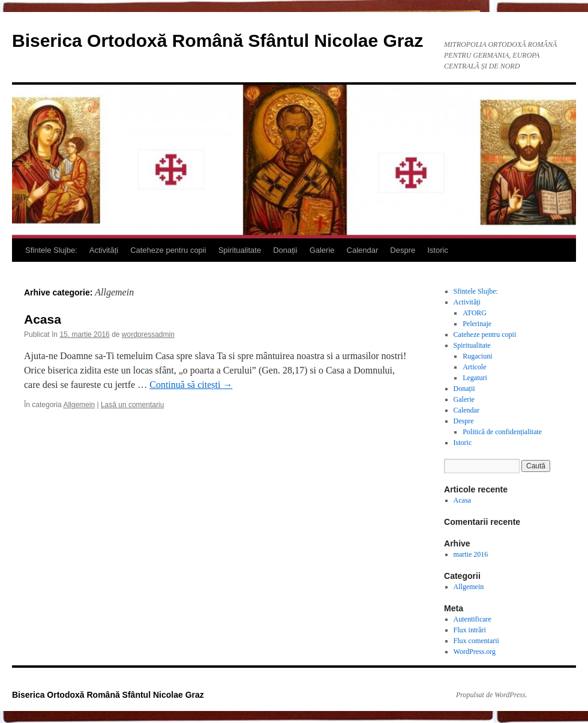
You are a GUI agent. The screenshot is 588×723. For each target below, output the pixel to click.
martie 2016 (471, 554)
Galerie (322, 250)
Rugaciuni (477, 356)
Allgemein (79, 405)
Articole (474, 367)
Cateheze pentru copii (168, 250)
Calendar (363, 250)
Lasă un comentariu (132, 405)
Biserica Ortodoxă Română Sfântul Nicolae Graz (217, 41)
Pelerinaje (477, 324)
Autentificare (472, 619)
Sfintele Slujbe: (51, 250)
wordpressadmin (148, 334)
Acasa (43, 319)
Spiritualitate (240, 250)
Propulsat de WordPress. (492, 695)
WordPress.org (475, 652)
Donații (285, 250)
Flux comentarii (476, 641)
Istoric (438, 250)
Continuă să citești (191, 385)
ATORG (475, 313)
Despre (403, 250)
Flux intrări (470, 630)
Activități (104, 250)
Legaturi (475, 378)
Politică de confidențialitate (502, 432)
